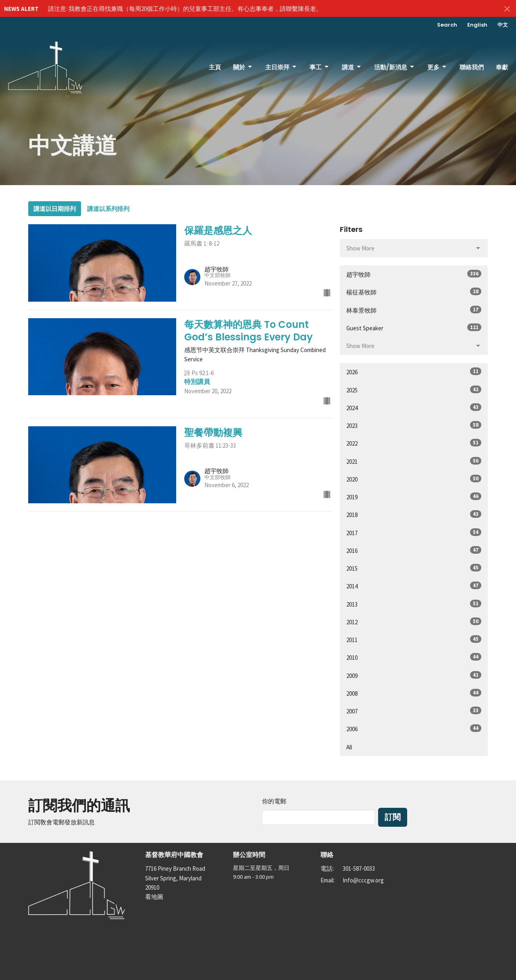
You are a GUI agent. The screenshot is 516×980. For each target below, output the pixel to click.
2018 (414, 514)
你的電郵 (274, 801)
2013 (414, 604)
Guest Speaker (414, 328)
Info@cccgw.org (363, 880)
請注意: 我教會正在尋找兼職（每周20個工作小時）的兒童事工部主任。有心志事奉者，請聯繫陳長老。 (185, 9)
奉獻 (502, 67)
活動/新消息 (395, 67)
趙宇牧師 (414, 274)
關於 (243, 67)
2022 (414, 443)
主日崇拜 (281, 67)
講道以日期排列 (55, 209)
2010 (414, 657)
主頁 (215, 67)
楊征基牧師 (414, 292)
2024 (414, 408)
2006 (414, 729)
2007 (414, 711)
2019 (414, 497)
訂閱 (393, 817)
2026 (414, 372)
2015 (414, 568)
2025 (414, 390)
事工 (320, 67)
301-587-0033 (359, 868)
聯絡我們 (472, 67)
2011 (414, 639)
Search (447, 25)
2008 (414, 693)
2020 (414, 479)
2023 (414, 425)
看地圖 (154, 897)
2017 (414, 533)
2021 (414, 461)
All (349, 747)
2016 (414, 550)
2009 (414, 675)
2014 (414, 586)
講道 (352, 67)
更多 (437, 67)
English (477, 25)
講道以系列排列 (108, 209)
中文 (503, 25)
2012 (414, 622)
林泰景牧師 (414, 310)
